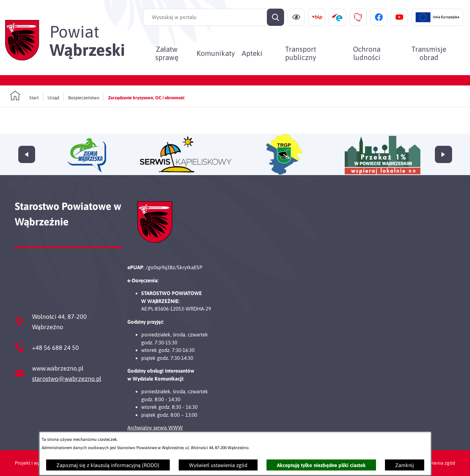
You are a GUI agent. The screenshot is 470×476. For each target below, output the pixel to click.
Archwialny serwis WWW (155, 428)
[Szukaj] (275, 17)
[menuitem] (167, 53)
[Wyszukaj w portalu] (213, 17)
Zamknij (405, 465)
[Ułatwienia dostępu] (296, 17)
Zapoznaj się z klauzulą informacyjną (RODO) (108, 465)
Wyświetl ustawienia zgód (218, 465)
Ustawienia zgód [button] (437, 463)
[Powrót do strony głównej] (24, 96)
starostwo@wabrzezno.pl (67, 379)
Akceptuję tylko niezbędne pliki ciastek (321, 465)
